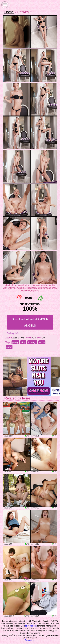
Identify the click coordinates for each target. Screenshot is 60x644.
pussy (15, 342)
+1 (41, 298)
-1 (20, 298)
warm (42, 342)
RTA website (31, 626)
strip (23, 342)
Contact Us (30, 640)
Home (9, 12)
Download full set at (30, 322)
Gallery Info (13, 333)
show (9, 347)
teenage (32, 342)
